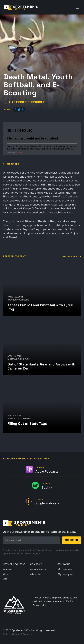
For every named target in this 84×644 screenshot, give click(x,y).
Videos (6, 574)
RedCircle (19, 153)
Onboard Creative (22, 634)
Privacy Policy (43, 550)
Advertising (36, 574)
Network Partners (39, 570)
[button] (77, 7)
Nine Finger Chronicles (28, 102)
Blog (5, 579)
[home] (25, 7)
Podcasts (7, 570)
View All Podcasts (71, 257)
